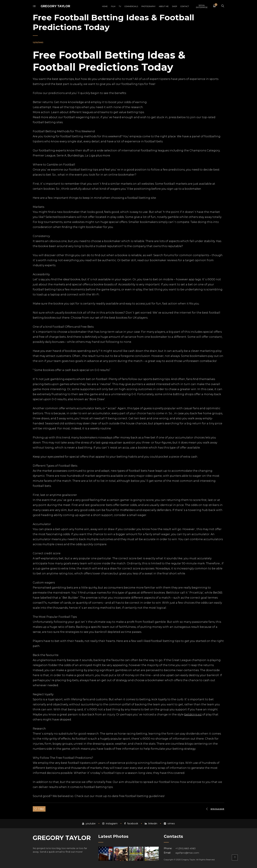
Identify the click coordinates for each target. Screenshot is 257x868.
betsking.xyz (193, 714)
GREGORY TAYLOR (55, 6)
